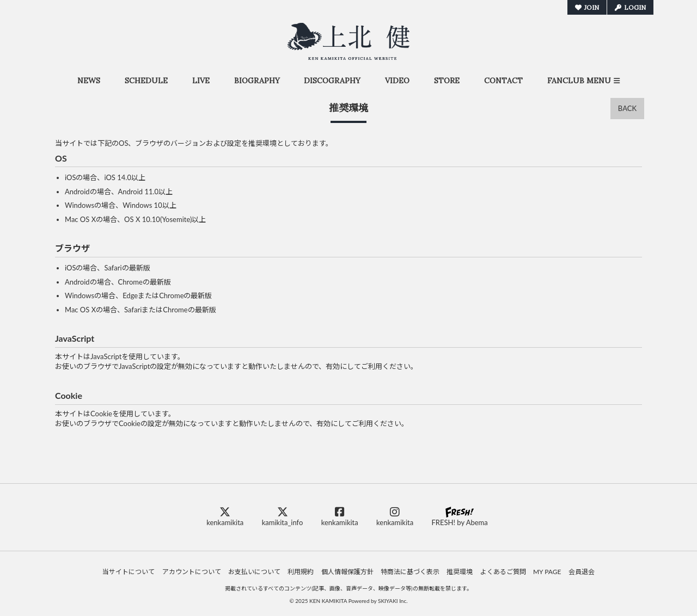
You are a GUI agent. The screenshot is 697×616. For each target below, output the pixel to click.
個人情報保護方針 (347, 572)
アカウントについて (192, 572)
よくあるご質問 (503, 572)
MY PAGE (547, 572)
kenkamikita (225, 517)
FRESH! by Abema (459, 517)
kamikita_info (283, 517)
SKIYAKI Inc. (393, 601)
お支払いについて (254, 572)
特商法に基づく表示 (410, 572)
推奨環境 (460, 572)
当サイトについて (129, 572)
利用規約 (301, 572)
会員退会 (582, 572)
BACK (627, 108)
